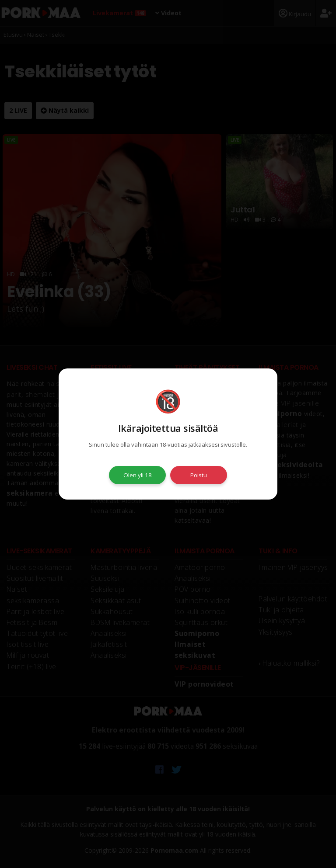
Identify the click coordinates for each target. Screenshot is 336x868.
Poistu (199, 475)
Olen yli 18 (138, 475)
